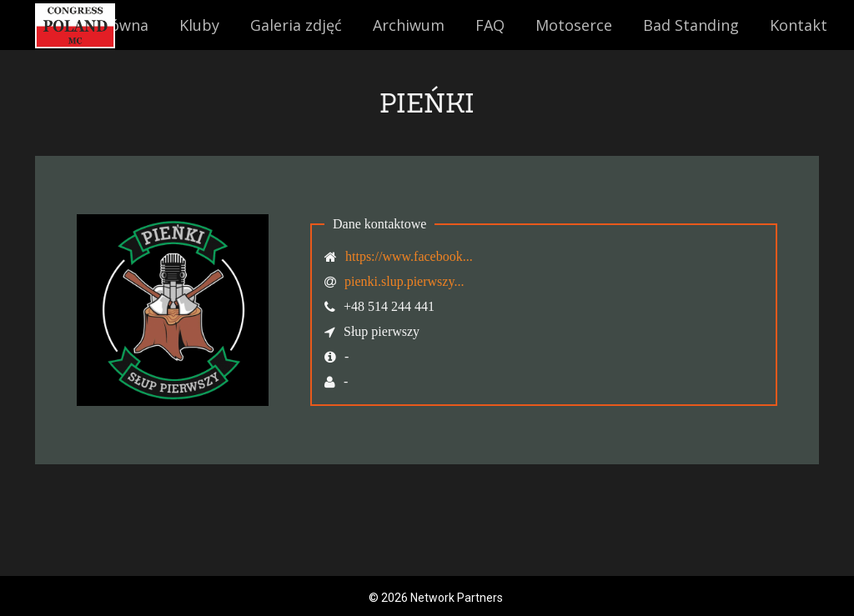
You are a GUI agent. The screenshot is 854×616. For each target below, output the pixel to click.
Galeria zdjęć (296, 25)
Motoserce (574, 25)
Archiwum (409, 25)
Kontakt (799, 25)
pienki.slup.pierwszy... (404, 281)
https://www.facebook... (409, 256)
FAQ (490, 25)
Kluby (199, 25)
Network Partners (457, 598)
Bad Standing (691, 25)
